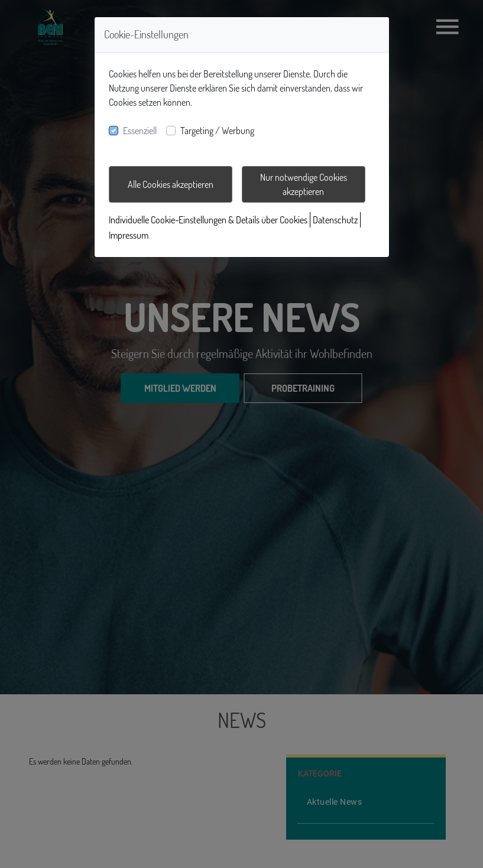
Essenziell (140, 131)
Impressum (129, 235)
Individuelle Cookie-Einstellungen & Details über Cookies (208, 220)
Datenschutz (335, 220)
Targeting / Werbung (217, 131)
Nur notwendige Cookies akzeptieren (304, 184)
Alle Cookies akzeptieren (171, 184)
